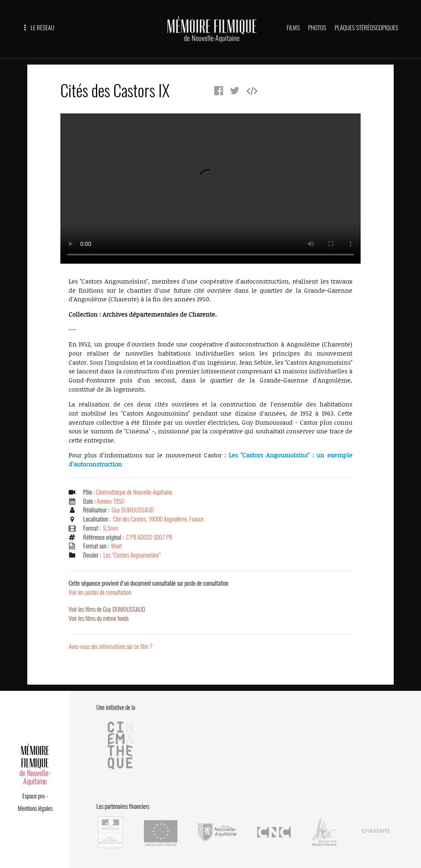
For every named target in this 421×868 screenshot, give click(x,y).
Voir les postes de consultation (148, 588)
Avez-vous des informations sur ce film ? (111, 647)
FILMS (293, 28)
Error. (210, 189)
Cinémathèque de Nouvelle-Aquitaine (134, 492)
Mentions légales (35, 808)
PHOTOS (317, 28)
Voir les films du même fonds (99, 618)
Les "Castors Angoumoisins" (132, 555)
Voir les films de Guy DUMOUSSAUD (107, 609)
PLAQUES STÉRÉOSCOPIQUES (366, 28)
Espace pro (33, 796)
